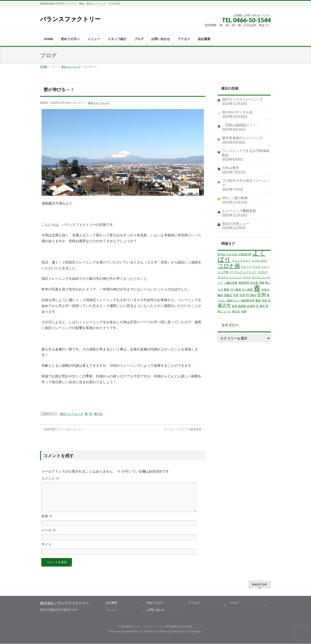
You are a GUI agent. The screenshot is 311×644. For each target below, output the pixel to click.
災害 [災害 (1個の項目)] (236, 295)
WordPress (133, 632)
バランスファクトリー (70, 19)
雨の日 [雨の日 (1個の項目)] (236, 311)
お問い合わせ (156, 610)
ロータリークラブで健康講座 (185, 429)
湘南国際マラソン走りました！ (62, 429)
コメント (50, 478)
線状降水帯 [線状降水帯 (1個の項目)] (248, 300)
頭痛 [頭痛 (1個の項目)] (244, 311)
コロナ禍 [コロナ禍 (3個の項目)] (229, 266)
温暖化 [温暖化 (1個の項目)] (228, 295)
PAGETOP (260, 585)
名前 (47, 522)
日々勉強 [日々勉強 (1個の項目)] (236, 289)
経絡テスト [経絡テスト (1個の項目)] (233, 300)
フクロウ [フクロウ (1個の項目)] (262, 272)
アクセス (194, 603)
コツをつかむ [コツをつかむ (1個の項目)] (259, 261)
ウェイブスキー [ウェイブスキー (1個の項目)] (241, 261)
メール (49, 536)
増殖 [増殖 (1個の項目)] (262, 283)
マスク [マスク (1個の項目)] (247, 277)
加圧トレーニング (71, 67)
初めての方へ (156, 603)
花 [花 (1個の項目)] (269, 300)
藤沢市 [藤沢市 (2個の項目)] (224, 305)
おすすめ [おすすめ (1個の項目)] (232, 254)
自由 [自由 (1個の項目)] (264, 300)
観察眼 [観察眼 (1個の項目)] (242, 306)
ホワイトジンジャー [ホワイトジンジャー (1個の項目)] (230, 277)
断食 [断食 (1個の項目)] (227, 289)
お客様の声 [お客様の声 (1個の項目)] (245, 254)
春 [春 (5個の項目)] (257, 288)
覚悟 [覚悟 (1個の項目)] (234, 306)
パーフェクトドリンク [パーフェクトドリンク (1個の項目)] (243, 272)
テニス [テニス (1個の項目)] (256, 267)
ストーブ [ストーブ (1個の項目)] (246, 267)
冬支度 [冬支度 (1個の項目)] (254, 283)
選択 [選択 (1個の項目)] (262, 306)
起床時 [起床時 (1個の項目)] (251, 306)
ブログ (234, 603)
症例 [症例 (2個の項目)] (261, 295)
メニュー (112, 610)
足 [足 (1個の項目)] (257, 306)
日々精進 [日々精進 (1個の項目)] (247, 289)
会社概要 (112, 603)
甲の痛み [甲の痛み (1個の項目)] (251, 295)
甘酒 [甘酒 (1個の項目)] (242, 295)
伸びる (98, 414)
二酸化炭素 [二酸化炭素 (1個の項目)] (231, 283)
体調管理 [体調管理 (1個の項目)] (244, 283)
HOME (44, 67)
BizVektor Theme (156, 632)
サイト (46, 550)
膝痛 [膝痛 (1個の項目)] (258, 300)
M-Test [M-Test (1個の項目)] (222, 254)
